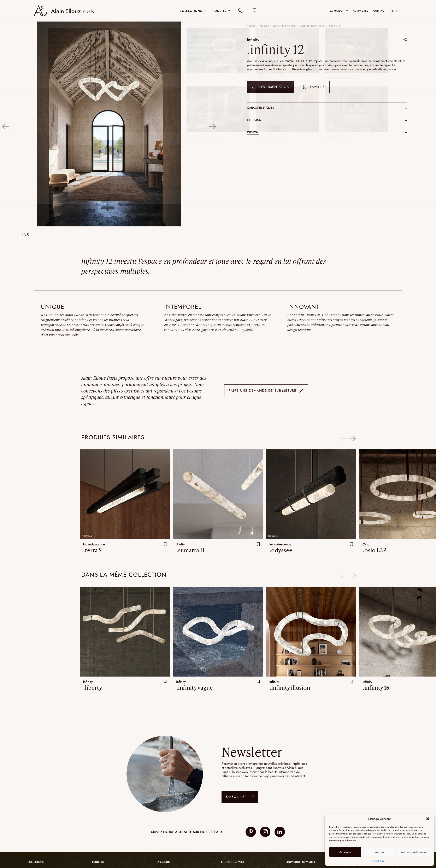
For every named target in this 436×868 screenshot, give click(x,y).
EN (398, 11)
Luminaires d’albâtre (284, 26)
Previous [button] (6, 124)
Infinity (254, 40)
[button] (428, 819)
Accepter (345, 852)
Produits (264, 26)
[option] (109, 124)
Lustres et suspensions (312, 26)
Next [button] (212, 124)
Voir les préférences (414, 852)
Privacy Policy (377, 861)
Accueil (251, 26)
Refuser (379, 852)
